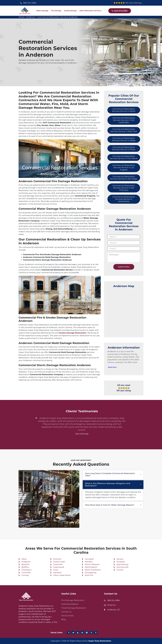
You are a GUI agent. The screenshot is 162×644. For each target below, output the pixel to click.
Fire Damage (56, 11)
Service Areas (67, 616)
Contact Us (66, 612)
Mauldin (89, 562)
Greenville (58, 564)
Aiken (24, 559)
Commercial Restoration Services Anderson (58, 17)
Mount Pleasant (92, 564)
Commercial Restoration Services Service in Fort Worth (124, 157)
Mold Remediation (70, 604)
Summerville (122, 567)
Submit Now (124, 267)
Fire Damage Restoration (73, 600)
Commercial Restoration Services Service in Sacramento (124, 199)
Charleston (27, 570)
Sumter (120, 570)
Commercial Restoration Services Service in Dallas (124, 139)
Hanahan (57, 573)
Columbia (26, 573)
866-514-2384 (30, 3)
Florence (57, 559)
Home (21, 17)
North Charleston (93, 570)
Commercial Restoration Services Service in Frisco (124, 148)
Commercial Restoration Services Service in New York (124, 130)
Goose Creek (59, 562)
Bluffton (25, 567)
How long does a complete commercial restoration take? (110, 475)
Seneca (120, 559)
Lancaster (89, 559)
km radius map (124, 311)
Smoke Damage (70, 11)
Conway (25, 575)
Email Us (112, 605)
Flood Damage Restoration (74, 608)
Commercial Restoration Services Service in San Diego (124, 178)
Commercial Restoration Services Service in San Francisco (124, 188)
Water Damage (42, 11)
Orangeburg (91, 573)
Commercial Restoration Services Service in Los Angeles (124, 168)
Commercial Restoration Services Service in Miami (124, 110)
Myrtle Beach (91, 567)
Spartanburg (122, 564)
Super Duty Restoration (100, 641)
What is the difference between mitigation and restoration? (108, 485)
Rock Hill (89, 575)
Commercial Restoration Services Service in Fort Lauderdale (124, 120)
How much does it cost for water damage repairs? (110, 505)
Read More (112, 367)
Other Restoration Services (90, 11)
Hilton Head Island (62, 575)
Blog (63, 619)
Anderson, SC (114, 610)
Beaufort (26, 564)
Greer (56, 570)
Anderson (31, 17)
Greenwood (59, 567)
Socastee (121, 562)
